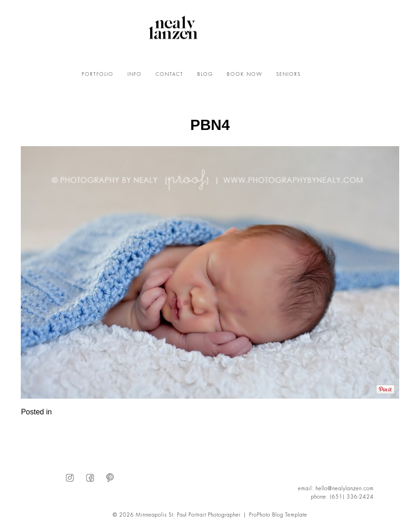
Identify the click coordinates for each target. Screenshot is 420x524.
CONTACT (170, 74)
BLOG (205, 74)
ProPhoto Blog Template (278, 515)
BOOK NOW (245, 74)
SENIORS (289, 74)
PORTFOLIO (98, 74)
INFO (135, 74)
